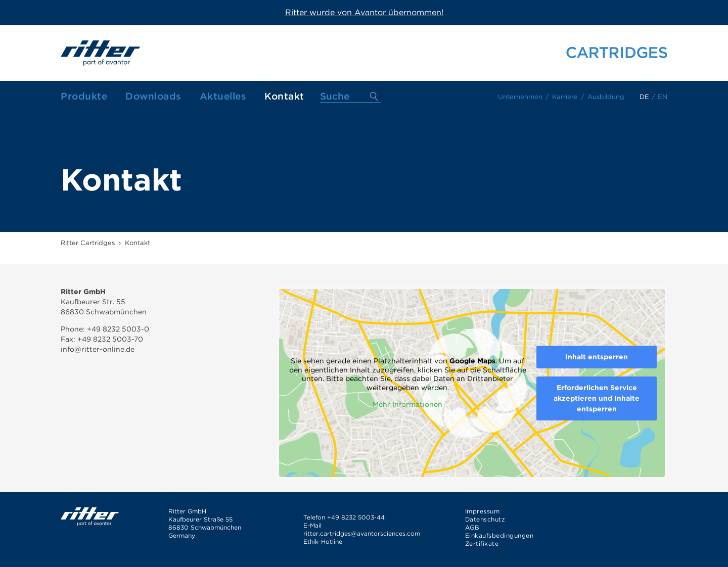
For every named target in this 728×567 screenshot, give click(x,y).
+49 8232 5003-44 (356, 517)
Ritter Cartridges (88, 243)
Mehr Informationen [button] (407, 404)
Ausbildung (606, 97)
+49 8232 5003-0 (117, 329)
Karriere (565, 97)
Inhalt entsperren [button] (597, 357)
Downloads (153, 96)
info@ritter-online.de (98, 349)
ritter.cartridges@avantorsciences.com (362, 533)
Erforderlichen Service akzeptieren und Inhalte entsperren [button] (597, 398)
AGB (472, 527)
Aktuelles (223, 96)
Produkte (84, 96)
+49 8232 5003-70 (110, 339)
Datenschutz (485, 519)
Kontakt (284, 96)
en (663, 97)
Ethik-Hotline (323, 541)
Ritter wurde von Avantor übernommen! (364, 12)
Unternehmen (520, 97)
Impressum (483, 511)
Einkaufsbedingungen (499, 535)
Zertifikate (482, 544)
